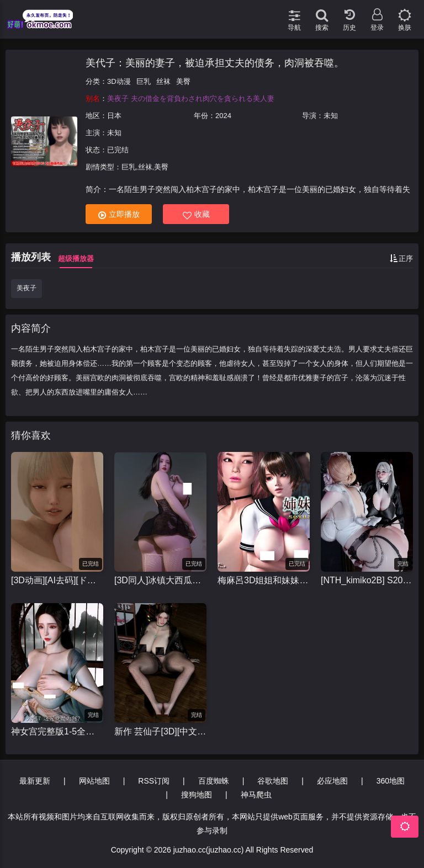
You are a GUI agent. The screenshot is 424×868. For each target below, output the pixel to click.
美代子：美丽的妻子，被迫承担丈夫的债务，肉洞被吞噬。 (215, 63)
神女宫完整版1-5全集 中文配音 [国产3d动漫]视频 (57, 731)
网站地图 (94, 781)
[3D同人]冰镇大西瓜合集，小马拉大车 (160, 580)
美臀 (183, 81)
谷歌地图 (273, 781)
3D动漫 (119, 81)
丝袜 (163, 81)
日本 (114, 116)
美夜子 (26, 288)
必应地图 (332, 781)
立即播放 (119, 214)
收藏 (196, 214)
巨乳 (144, 81)
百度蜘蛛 (214, 781)
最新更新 (35, 781)
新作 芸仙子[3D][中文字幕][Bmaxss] (160, 731)
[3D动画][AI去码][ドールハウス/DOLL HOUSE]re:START (57, 580)
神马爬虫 (256, 795)
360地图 (391, 781)
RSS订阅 (154, 781)
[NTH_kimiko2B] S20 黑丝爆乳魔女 (367, 580)
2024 (223, 116)
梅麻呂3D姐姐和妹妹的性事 (264, 580)
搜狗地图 (197, 795)
